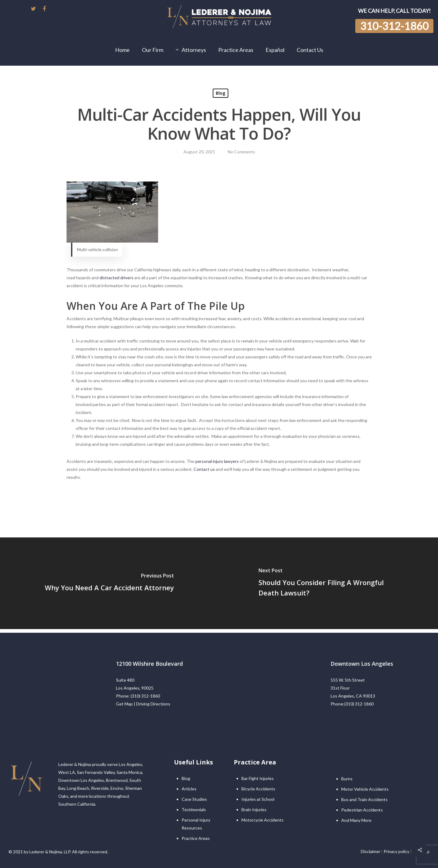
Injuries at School (258, 799)
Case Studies (194, 799)
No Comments (241, 152)
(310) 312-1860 (145, 696)
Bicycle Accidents (258, 789)
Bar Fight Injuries (258, 778)
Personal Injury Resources (196, 824)
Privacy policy (396, 851)
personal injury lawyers (217, 461)
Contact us (204, 469)
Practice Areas (196, 838)
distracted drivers (116, 278)
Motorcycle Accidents (262, 820)
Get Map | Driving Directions (143, 704)
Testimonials (194, 809)
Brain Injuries (254, 809)
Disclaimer (371, 851)
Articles (189, 789)
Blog (221, 93)
